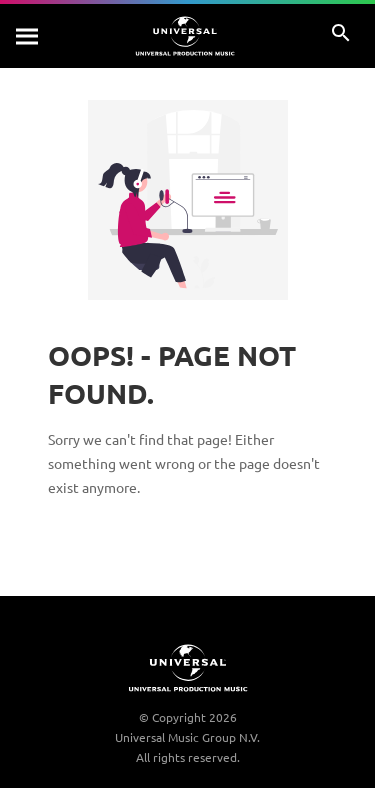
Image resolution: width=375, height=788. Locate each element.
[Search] (28, 36)
